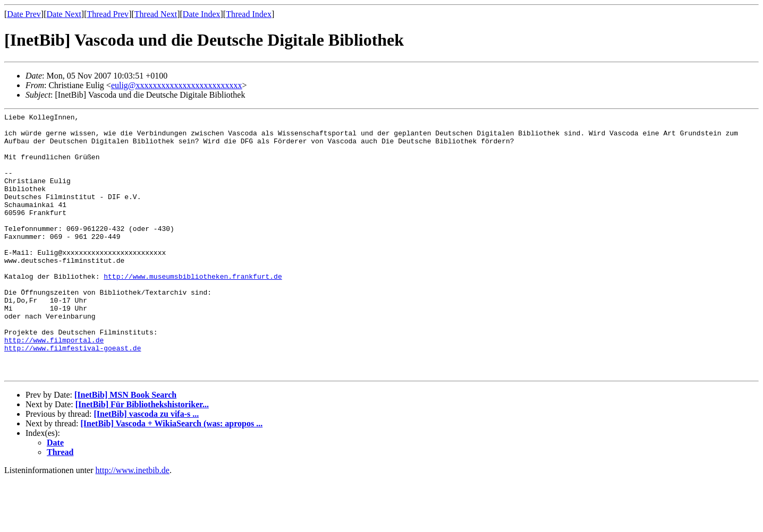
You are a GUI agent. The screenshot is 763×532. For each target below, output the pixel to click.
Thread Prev (108, 14)
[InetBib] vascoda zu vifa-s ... (146, 466)
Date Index (202, 14)
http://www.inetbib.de (133, 523)
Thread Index (249, 14)
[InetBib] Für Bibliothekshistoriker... (142, 457)
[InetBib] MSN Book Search (125, 447)
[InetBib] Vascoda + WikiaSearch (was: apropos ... (172, 476)
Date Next (64, 14)
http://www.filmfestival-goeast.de (73, 396)
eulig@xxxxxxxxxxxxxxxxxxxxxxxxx (177, 85)
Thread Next (156, 14)
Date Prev (24, 14)
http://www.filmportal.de (54, 386)
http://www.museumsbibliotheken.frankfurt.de (193, 310)
